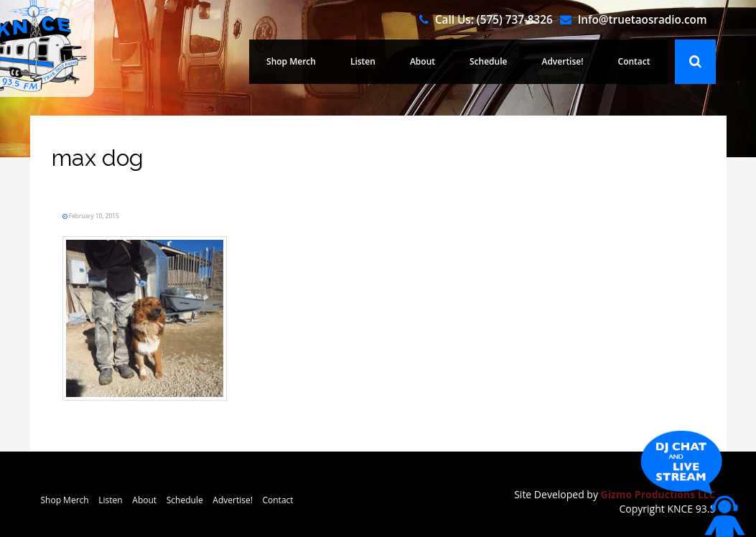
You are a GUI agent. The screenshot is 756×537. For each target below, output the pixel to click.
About (423, 61)
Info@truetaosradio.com (643, 19)
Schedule (488, 61)
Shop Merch (291, 61)
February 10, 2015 (93, 216)
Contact (634, 61)
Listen (363, 61)
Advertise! (562, 61)
